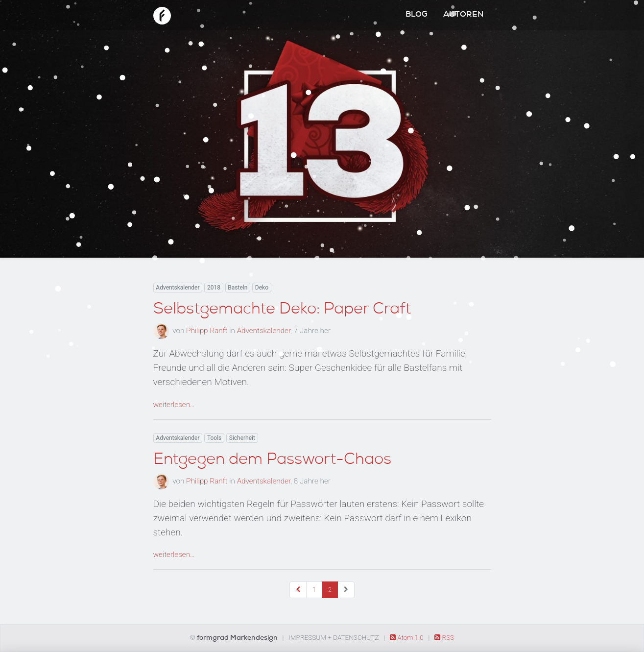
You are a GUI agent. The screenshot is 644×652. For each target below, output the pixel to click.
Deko (262, 288)
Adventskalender (178, 288)
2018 (214, 288)
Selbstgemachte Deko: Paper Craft (282, 310)
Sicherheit (242, 438)
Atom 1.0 (407, 637)
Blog (417, 15)
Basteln (238, 288)
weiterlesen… (174, 405)
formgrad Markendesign (238, 638)
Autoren (463, 15)
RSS (444, 637)
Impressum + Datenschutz (334, 637)
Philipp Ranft (207, 331)
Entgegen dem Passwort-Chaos (272, 460)
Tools (214, 438)
